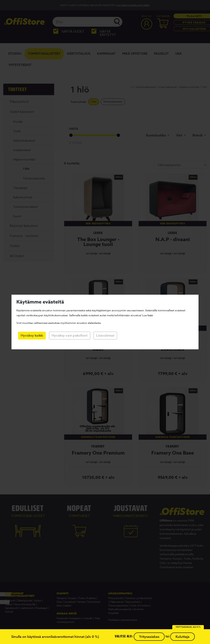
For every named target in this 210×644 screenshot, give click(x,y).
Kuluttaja (183, 637)
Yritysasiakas (149, 637)
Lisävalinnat (105, 336)
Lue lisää (148, 315)
